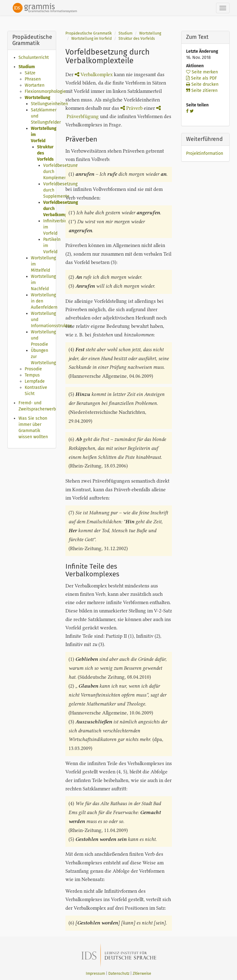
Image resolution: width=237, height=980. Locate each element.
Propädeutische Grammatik (89, 33)
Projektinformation (205, 153)
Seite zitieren (202, 91)
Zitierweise (142, 974)
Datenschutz (119, 974)
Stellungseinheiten (49, 104)
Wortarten (35, 85)
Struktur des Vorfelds (137, 39)
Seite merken (202, 72)
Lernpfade (35, 381)
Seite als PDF (202, 78)
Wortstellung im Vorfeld (91, 39)
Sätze (30, 73)
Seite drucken (202, 84)
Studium (27, 67)
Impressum (95, 974)
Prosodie (33, 369)
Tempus (32, 375)
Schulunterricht (34, 58)
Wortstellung (37, 98)
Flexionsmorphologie (45, 91)
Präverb (131, 108)
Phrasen (33, 79)
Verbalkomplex (94, 74)
